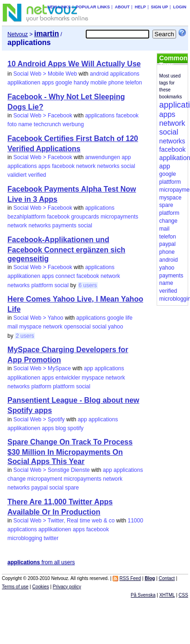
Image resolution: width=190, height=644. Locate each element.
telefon (133, 83)
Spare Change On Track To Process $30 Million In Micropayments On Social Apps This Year (70, 451)
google (64, 83)
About (122, 7)
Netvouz (18, 34)
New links (59, 7)
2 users (25, 336)
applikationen (24, 83)
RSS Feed (130, 578)
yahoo (116, 327)
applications (124, 74)
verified (37, 175)
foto (12, 124)
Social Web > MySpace (42, 368)
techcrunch (47, 124)
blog (61, 428)
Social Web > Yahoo (38, 318)
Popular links (93, 7)
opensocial (77, 327)
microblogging (25, 538)
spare (72, 488)
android (99, 74)
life (129, 318)
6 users (88, 285)
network (86, 166)
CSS (183, 595)
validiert (17, 175)
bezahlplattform (26, 217)
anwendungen (103, 157)
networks (108, 166)
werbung (73, 124)
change (16, 479)
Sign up (160, 7)
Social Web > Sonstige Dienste (52, 470)
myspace (30, 327)
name (25, 124)
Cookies (41, 587)
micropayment (45, 479)
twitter (51, 538)
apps (48, 83)
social (128, 166)
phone (116, 83)
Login (180, 7)
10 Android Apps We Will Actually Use (74, 64)
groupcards (85, 217)
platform (41, 386)
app (126, 157)
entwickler (68, 378)
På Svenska (143, 595)
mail (13, 327)
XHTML (167, 595)
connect (65, 276)
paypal (39, 488)
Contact (167, 578)
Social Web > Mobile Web (45, 74)
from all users (41, 562)
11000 (135, 521)
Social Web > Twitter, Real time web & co (64, 521)
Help (140, 7)
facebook (127, 116)
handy (81, 83)
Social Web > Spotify (39, 419)
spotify (76, 428)
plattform (42, 285)
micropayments (119, 217)
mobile (98, 83)
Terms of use (15, 587)
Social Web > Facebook (43, 116)
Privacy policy (67, 587)
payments (64, 225)
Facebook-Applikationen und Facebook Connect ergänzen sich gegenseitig (66, 249)
